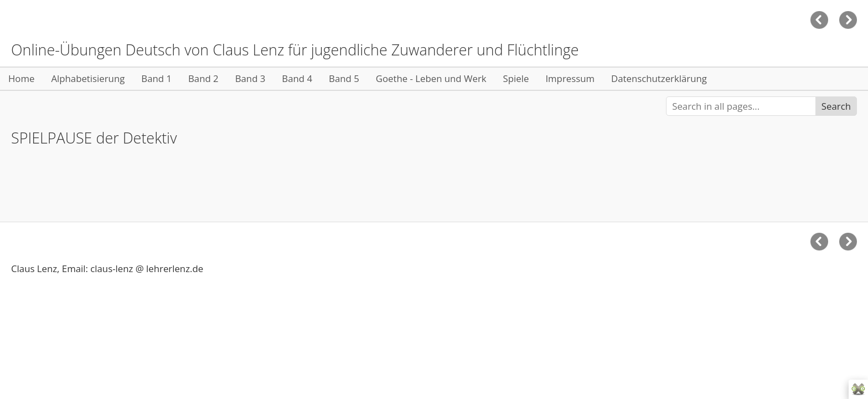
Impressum (570, 78)
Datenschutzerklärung (659, 78)
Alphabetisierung (88, 78)
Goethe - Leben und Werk (431, 78)
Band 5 (344, 78)
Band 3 (250, 78)
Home (21, 78)
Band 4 (297, 78)
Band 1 (156, 78)
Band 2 (203, 78)
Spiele (516, 78)
